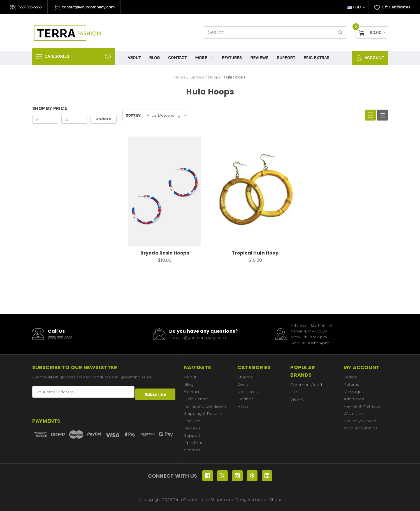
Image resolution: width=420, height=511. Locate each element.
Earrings (245, 399)
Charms (245, 377)
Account (370, 58)
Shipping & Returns (203, 413)
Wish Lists (353, 413)
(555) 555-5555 (26, 8)
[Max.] (75, 119)
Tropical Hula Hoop (255, 253)
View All (298, 399)
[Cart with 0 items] (377, 32)
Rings (243, 406)
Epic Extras (316, 58)
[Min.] (45, 119)
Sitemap (192, 450)
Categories (74, 56)
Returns (351, 384)
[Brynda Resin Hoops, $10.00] (165, 191)
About (134, 58)
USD (356, 7)
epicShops (272, 500)
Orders (350, 377)
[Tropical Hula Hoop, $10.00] (255, 191)
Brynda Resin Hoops (165, 253)
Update (103, 119)
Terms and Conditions (205, 406)
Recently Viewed (360, 421)
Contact (177, 58)
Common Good (306, 385)
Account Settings (360, 428)
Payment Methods (362, 406)
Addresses (354, 399)
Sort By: (134, 115)
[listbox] (167, 115)
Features (232, 58)
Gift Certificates (392, 8)
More (204, 58)
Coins (243, 384)
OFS (294, 392)
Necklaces (247, 392)
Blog (154, 58)
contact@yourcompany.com (85, 8)
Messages (353, 392)
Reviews (259, 58)
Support (286, 58)
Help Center (196, 399)
